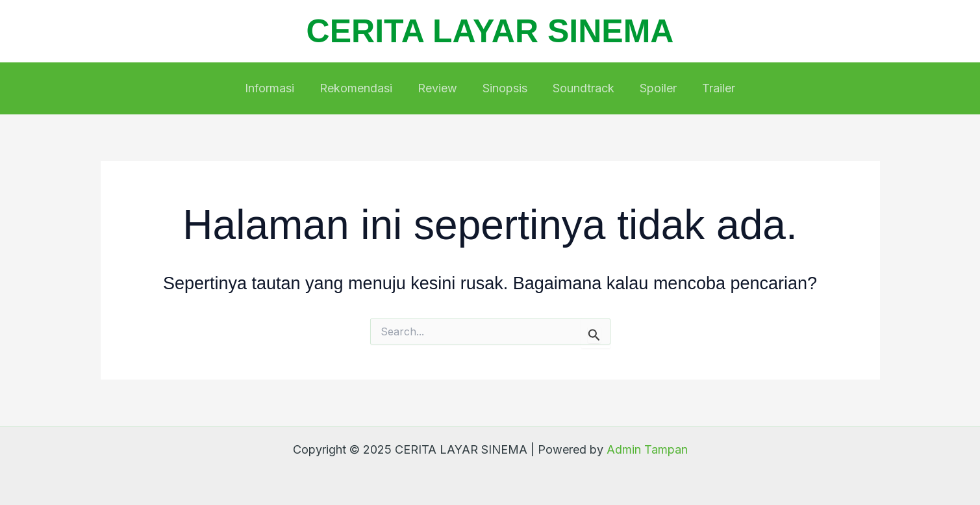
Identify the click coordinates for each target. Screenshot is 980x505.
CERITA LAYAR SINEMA (490, 31)
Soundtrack (582, 88)
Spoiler (654, 88)
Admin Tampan (647, 449)
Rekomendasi (360, 88)
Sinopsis (505, 88)
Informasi (275, 88)
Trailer (713, 88)
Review (439, 88)
